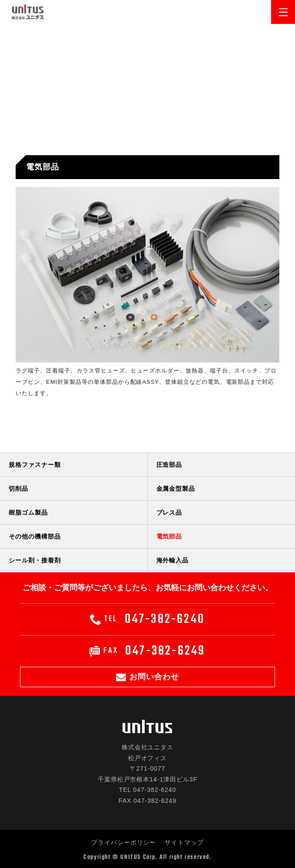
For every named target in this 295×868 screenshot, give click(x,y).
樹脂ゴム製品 (28, 512)
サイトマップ (184, 842)
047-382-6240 (147, 619)
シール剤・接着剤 (35, 560)
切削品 (18, 489)
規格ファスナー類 (35, 465)
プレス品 (169, 512)
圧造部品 (169, 465)
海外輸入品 (173, 560)
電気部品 (169, 536)
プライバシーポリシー (124, 842)
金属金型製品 (176, 489)
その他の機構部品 (35, 536)
